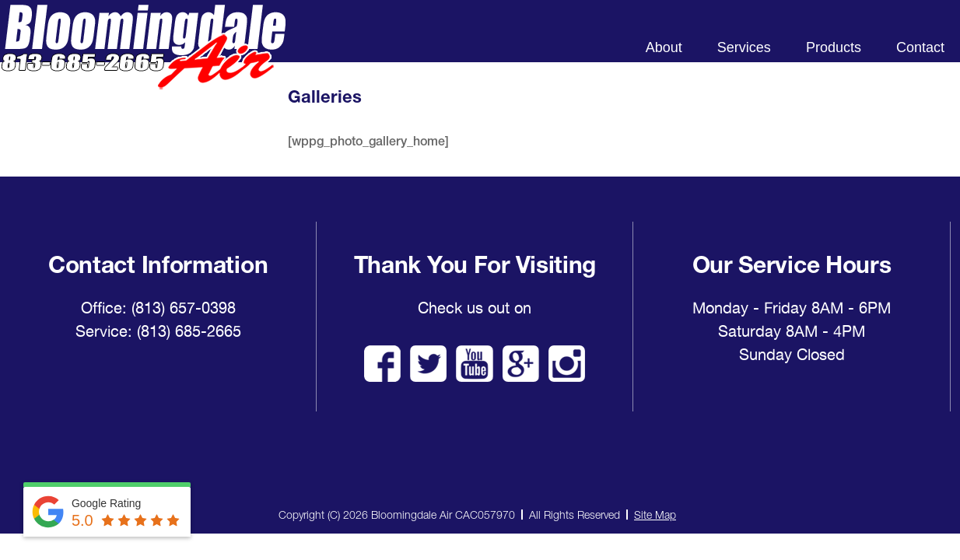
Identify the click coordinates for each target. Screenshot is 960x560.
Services (744, 47)
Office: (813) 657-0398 (158, 308)
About (664, 47)
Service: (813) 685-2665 (158, 331)
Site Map (655, 514)
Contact (920, 47)
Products (834, 47)
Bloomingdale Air (143, 60)
